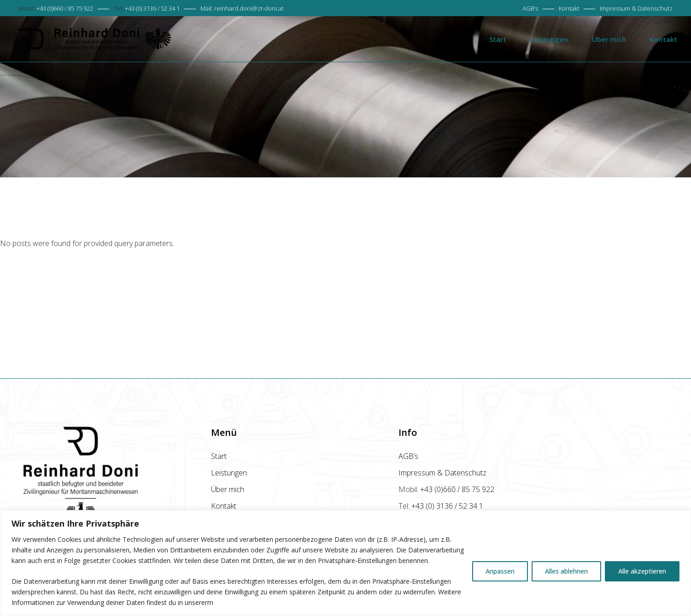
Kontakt (569, 8)
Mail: (242, 8)
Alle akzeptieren (642, 571)
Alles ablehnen (566, 571)
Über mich (228, 489)
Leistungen (229, 473)
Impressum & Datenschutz (636, 8)
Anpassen (500, 571)
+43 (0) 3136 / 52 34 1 (152, 8)
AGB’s (530, 8)
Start (219, 456)
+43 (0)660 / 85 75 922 (65, 8)
